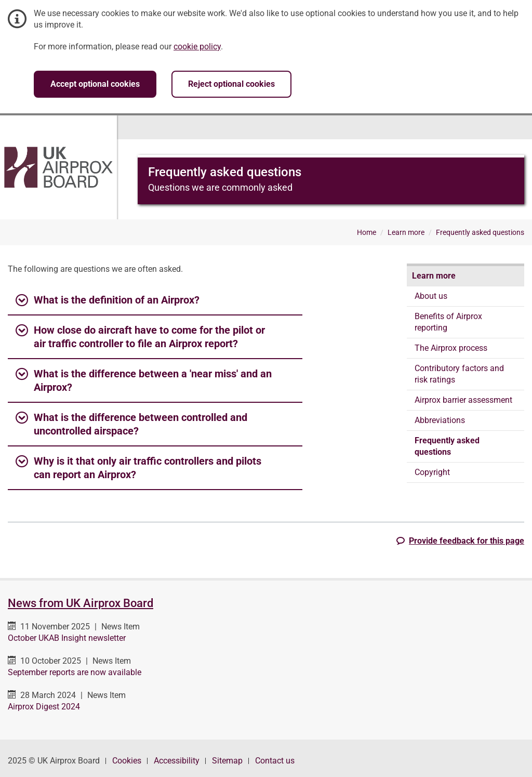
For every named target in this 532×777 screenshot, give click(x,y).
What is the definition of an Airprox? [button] (108, 300)
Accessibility (177, 761)
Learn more (434, 276)
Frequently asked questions (447, 446)
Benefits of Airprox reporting (448, 322)
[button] (460, 541)
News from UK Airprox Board (81, 603)
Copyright (432, 472)
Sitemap (227, 761)
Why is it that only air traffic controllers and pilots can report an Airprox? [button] (138, 467)
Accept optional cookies (95, 84)
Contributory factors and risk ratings (459, 374)
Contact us (275, 761)
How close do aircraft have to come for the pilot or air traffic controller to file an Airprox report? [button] (140, 336)
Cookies (127, 761)
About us (431, 296)
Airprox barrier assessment (463, 400)
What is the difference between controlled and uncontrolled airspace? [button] (131, 424)
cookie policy (197, 47)
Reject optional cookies (231, 84)
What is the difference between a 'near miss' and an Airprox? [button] (144, 380)
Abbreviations (440, 420)
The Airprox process (451, 348)
